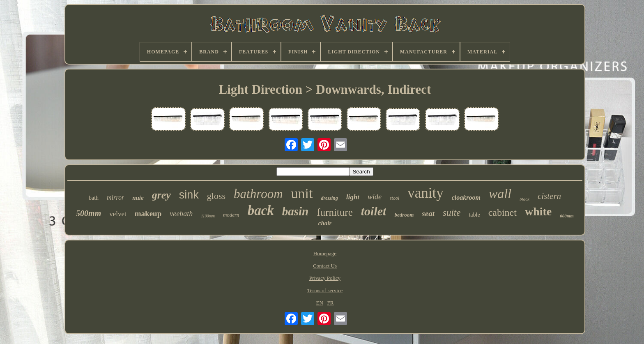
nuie (138, 198)
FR (331, 303)
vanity (425, 193)
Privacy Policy (325, 278)
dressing (329, 198)
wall (500, 194)
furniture (335, 212)
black (524, 199)
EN (319, 303)
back (261, 210)
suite (452, 213)
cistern (549, 196)
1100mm (208, 216)
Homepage (325, 253)
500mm (89, 213)
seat (428, 214)
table (474, 215)
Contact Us (325, 266)
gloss (216, 196)
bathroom (258, 194)
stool (394, 198)
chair (325, 223)
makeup (148, 214)
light (353, 197)
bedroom (404, 215)
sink (189, 195)
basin (295, 211)
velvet (118, 214)
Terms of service (325, 290)
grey (161, 195)
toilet (374, 211)
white (538, 211)
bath (94, 198)
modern (231, 215)
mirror (115, 197)
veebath (181, 214)
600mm (567, 216)
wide (375, 197)
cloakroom (466, 197)
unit (302, 193)
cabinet (503, 212)
